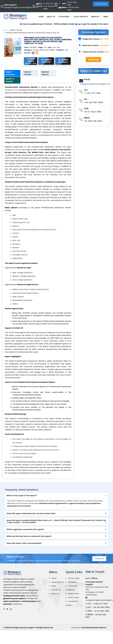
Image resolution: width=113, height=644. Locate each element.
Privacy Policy (74, 579)
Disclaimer (73, 582)
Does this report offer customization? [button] (24, 543)
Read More (18, 604)
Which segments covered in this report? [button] (25, 530)
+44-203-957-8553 (50, 8)
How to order (74, 598)
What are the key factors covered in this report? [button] (29, 537)
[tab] (56, 496)
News (106, 17)
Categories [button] (64, 17)
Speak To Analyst (10, 80)
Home (41, 17)
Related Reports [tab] (45, 73)
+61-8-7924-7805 (72, 4)
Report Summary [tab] (11, 73)
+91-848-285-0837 (73, 9)
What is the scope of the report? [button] (22, 496)
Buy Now (94, 60)
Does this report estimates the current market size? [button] (31, 514)
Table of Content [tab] (28, 73)
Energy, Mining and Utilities (44, 50)
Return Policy (74, 594)
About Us (51, 17)
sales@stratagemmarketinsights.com (20, 7)
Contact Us (101, 4)
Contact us (100, 559)
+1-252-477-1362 (50, 4)
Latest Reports (81, 17)
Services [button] (95, 17)
